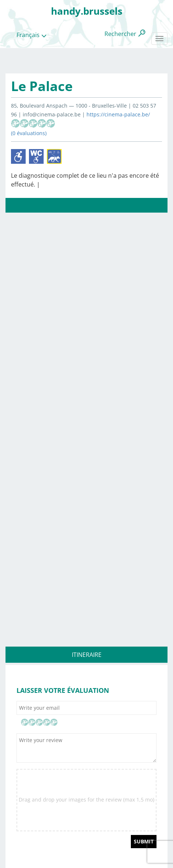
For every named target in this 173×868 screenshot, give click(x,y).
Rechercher (120, 34)
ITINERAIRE (87, 655)
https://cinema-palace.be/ (118, 114)
